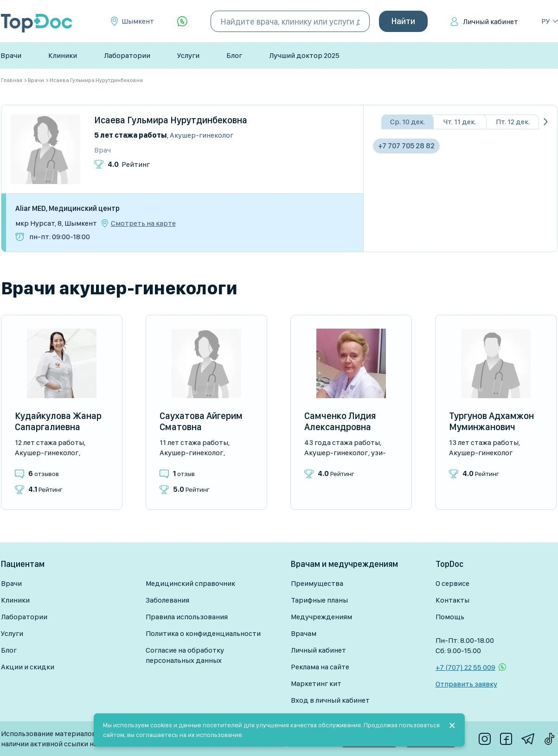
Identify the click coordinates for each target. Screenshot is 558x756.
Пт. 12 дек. (513, 122)
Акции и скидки (28, 667)
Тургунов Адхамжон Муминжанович (491, 421)
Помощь (450, 617)
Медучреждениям (321, 617)
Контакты (452, 600)
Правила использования (187, 617)
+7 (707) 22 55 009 (465, 667)
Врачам (304, 633)
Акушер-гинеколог (202, 135)
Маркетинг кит (316, 683)
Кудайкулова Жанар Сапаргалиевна (58, 421)
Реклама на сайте (320, 667)
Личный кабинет (491, 22)
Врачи (11, 55)
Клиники (63, 55)
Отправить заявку (466, 684)
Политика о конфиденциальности (203, 633)
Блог (234, 55)
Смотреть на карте (143, 223)
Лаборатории (127, 55)
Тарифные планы (319, 600)
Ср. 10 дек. (407, 122)
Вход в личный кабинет (330, 700)
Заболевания (167, 600)
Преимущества (317, 583)
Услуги (188, 55)
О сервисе (452, 583)
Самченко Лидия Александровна (340, 421)
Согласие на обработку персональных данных (185, 655)
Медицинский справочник (190, 583)
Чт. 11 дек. (460, 122)
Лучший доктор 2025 (304, 55)
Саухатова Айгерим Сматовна (201, 421)
